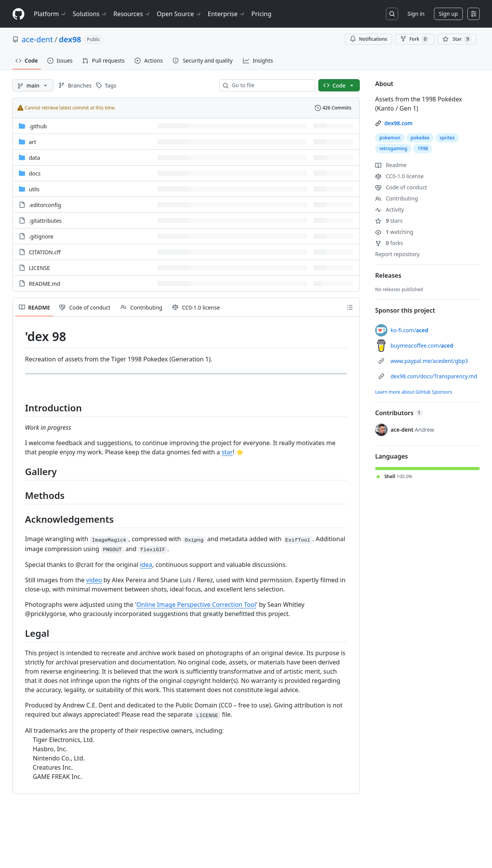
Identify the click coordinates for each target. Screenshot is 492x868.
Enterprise (227, 14)
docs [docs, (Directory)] (35, 173)
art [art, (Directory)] (32, 142)
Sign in (416, 14)
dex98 (70, 39)
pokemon (390, 138)
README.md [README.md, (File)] (45, 284)
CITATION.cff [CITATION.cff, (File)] (45, 252)
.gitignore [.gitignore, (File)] (41, 236)
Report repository (397, 254)
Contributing (396, 198)
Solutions (90, 14)
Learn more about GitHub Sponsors (414, 392)
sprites (447, 138)
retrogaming (393, 148)
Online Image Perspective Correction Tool (196, 605)
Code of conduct (401, 187)
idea (146, 565)
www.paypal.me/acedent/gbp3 (429, 361)
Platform (50, 14)
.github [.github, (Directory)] (38, 126)
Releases (388, 275)
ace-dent (37, 39)
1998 (423, 148)
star (227, 452)
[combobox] (270, 85)
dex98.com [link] (399, 123)
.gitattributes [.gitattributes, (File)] (45, 221)
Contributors (399, 413)
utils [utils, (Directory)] (34, 189)
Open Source (179, 14)
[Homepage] (18, 14)
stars (389, 221)
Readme (391, 165)
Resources (132, 14)
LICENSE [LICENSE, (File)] (39, 268)
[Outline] (350, 307)
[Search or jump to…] (392, 14)
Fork (415, 39)
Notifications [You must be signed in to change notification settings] (368, 39)
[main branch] (33, 85)
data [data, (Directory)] (34, 158)
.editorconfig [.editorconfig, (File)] (45, 205)
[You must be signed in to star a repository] (457, 39)
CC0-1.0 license (399, 176)
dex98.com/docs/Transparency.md (434, 376)
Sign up (448, 14)
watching (394, 232)
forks (389, 243)
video (94, 580)
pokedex (420, 138)
